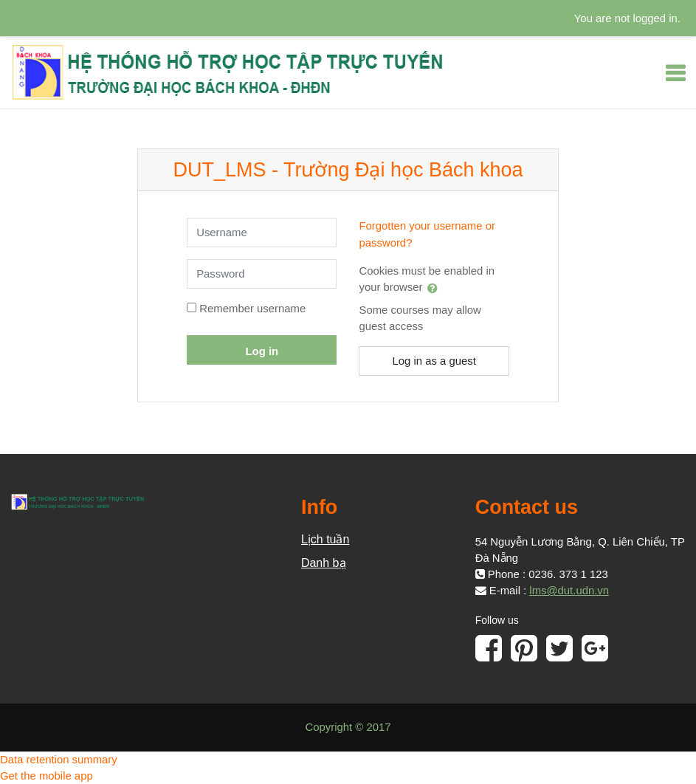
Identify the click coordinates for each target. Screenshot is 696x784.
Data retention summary (59, 760)
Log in (262, 351)
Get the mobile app (46, 776)
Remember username (252, 309)
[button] (435, 288)
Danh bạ (324, 563)
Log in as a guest (434, 361)
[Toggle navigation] (675, 73)
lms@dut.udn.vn (569, 591)
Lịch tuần (325, 539)
